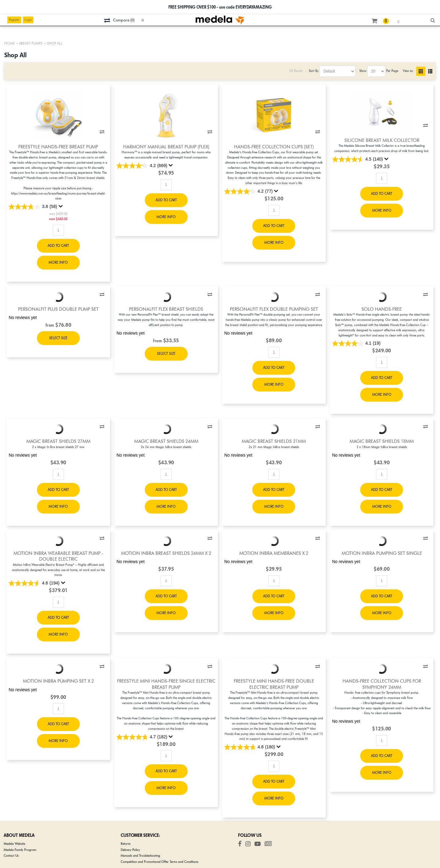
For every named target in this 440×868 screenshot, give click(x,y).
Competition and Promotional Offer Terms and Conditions (159, 862)
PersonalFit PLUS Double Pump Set (58, 309)
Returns (126, 844)
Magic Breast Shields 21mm (274, 441)
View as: (408, 71)
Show (363, 71)
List (433, 71)
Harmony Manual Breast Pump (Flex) (166, 147)
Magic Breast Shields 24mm (166, 441)
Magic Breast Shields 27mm (58, 441)
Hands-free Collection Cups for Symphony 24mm (382, 684)
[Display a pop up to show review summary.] (61, 206)
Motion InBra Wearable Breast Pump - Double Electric (58, 556)
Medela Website (14, 844)
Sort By (314, 71)
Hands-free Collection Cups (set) (274, 147)
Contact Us (11, 856)
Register (14, 20)
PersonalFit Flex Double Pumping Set (274, 309)
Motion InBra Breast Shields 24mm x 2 (166, 553)
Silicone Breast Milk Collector (382, 140)
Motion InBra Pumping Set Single (382, 553)
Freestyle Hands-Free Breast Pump (58, 147)
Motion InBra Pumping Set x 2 (58, 681)
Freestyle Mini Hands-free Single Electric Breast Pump (166, 684)
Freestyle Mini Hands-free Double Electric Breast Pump (274, 684)
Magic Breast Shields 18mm (382, 441)
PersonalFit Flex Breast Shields (166, 309)
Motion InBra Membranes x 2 (274, 553)
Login (28, 20)
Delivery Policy (130, 850)
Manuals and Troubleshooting (140, 856)
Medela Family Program (20, 850)
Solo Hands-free (382, 309)
